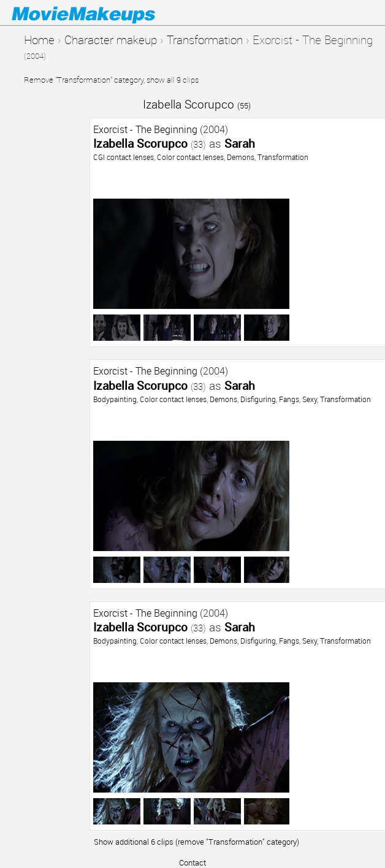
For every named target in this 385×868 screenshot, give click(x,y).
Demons (241, 157)
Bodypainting (115, 399)
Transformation (205, 40)
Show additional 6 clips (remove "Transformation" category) (196, 842)
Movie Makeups (101, 13)
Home (39, 40)
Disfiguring (258, 399)
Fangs (289, 399)
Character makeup (111, 40)
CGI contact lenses (124, 157)
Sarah (240, 143)
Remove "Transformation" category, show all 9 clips (111, 80)
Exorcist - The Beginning (145, 129)
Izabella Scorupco (197, 104)
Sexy (310, 399)
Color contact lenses (190, 157)
